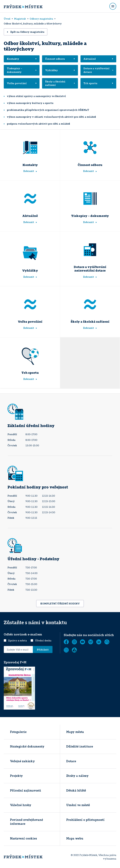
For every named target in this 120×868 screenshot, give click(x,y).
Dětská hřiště (76, 790)
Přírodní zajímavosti (26, 790)
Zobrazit (30, 171)
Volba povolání (22, 83)
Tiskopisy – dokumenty (22, 70)
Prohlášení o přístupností (85, 820)
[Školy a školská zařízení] (90, 304)
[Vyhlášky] (30, 253)
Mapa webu (75, 838)
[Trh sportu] (30, 355)
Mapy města (75, 732)
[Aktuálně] (30, 199)
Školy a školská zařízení (60, 83)
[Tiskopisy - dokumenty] (90, 199)
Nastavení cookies (23, 838)
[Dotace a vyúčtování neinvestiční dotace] (90, 250)
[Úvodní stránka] (23, 6)
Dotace (71, 761)
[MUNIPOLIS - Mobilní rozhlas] (91, 642)
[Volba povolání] (30, 304)
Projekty (16, 776)
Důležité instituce (80, 746)
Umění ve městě (78, 805)
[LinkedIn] (99, 642)
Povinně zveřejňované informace (26, 822)
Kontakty (22, 59)
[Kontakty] (30, 148)
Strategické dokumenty (27, 746)
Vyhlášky (60, 70)
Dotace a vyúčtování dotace (98, 70)
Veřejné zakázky (22, 761)
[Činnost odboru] (90, 148)
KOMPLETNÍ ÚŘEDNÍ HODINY (60, 603)
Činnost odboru (60, 59)
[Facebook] (66, 642)
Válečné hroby (21, 805)
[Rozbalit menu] (113, 6)
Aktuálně (98, 59)
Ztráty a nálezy (77, 776)
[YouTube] (82, 642)
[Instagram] (74, 642)
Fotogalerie (18, 732)
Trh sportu (98, 83)
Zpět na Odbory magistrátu (26, 32)
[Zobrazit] (66, 650)
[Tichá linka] (107, 642)
